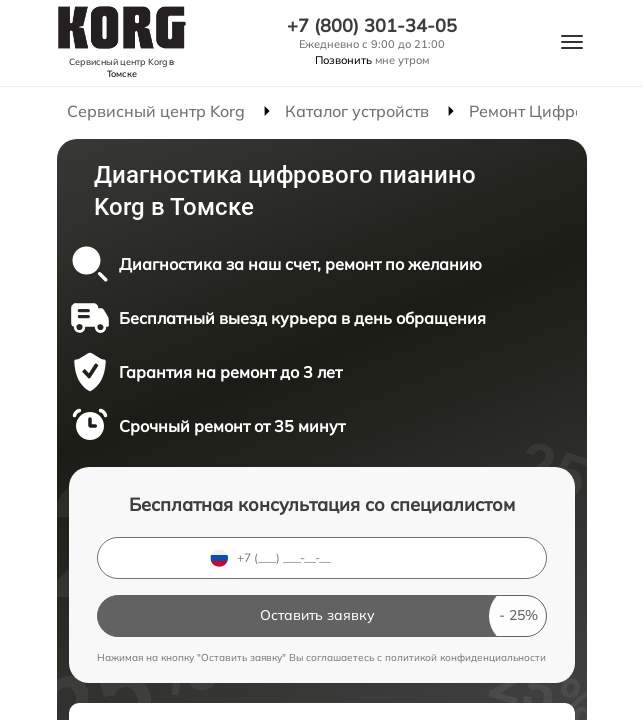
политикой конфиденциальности (465, 657)
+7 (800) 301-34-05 (372, 26)
